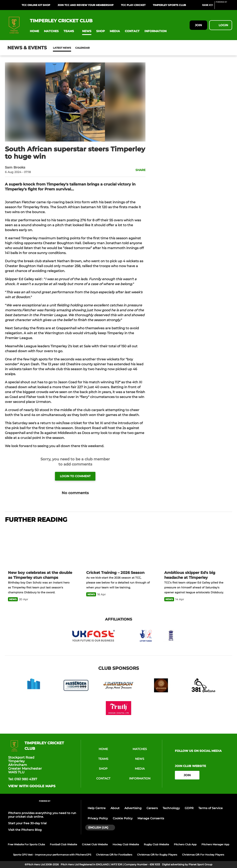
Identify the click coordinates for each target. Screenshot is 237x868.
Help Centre (97, 808)
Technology (171, 808)
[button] (34, 31)
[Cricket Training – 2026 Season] (119, 547)
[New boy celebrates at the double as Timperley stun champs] (40, 547)
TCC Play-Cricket (133, 5)
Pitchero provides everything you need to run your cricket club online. (42, 815)
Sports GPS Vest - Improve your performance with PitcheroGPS (52, 855)
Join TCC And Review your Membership (86, 5)
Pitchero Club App (185, 844)
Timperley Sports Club (169, 5)
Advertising (133, 808)
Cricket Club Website (95, 844)
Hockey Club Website (126, 844)
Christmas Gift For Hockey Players (203, 855)
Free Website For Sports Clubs (26, 844)
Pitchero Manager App (215, 844)
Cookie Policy (123, 818)
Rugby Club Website (156, 844)
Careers (152, 808)
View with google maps (32, 786)
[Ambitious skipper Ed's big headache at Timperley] (197, 547)
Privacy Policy (98, 818)
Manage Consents (151, 818)
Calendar (72, 48)
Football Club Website (63, 844)
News (57, 48)
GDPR (189, 808)
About (115, 808)
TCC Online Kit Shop (36, 5)
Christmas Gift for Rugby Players (157, 855)
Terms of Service (211, 808)
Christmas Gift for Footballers (114, 855)
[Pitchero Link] (224, 7)
